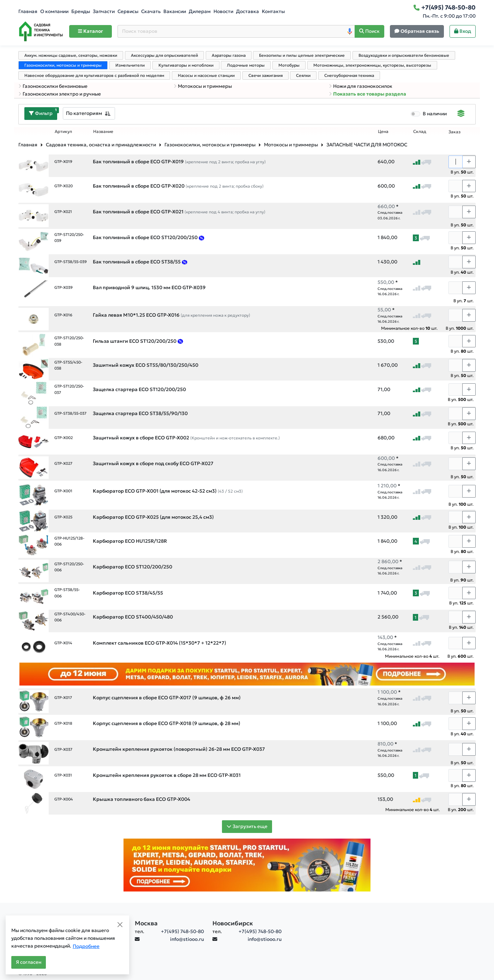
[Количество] (456, 162)
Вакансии (175, 11)
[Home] (41, 31)
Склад (420, 132)
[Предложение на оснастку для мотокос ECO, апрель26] (201, 238)
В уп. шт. (462, 172)
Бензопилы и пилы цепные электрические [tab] (302, 55)
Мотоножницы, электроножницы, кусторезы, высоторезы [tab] (372, 65)
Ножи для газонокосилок (361, 86)
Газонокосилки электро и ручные (60, 94)
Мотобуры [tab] (289, 65)
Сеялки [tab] (303, 75)
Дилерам (200, 11)
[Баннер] (247, 865)
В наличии (435, 114)
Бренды (81, 11)
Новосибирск (233, 923)
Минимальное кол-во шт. (409, 328)
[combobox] (89, 113)
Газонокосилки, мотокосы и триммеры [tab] (63, 65)
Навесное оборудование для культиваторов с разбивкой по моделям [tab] (94, 75)
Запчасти (104, 11)
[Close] (120, 925)
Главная (28, 11)
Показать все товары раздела (368, 94)
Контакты (273, 11)
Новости (223, 11)
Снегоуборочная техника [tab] (349, 75)
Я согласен (29, 962)
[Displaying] (461, 114)
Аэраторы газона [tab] (229, 55)
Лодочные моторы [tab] (246, 65)
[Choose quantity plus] (469, 162)
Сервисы (128, 11)
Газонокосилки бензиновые (53, 86)
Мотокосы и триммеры (203, 86)
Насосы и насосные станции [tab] (206, 75)
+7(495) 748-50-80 (182, 932)
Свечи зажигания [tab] (266, 75)
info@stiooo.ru (187, 939)
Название (103, 132)
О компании (54, 11)
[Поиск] (369, 32)
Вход (463, 31)
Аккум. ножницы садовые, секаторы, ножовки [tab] (71, 55)
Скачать (151, 11)
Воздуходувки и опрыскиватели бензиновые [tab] (404, 55)
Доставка (248, 11)
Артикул (63, 132)
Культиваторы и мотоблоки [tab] (186, 65)
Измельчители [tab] (130, 65)
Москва (146, 923)
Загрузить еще (247, 826)
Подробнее (86, 946)
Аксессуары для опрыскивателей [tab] (164, 55)
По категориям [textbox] (84, 113)
